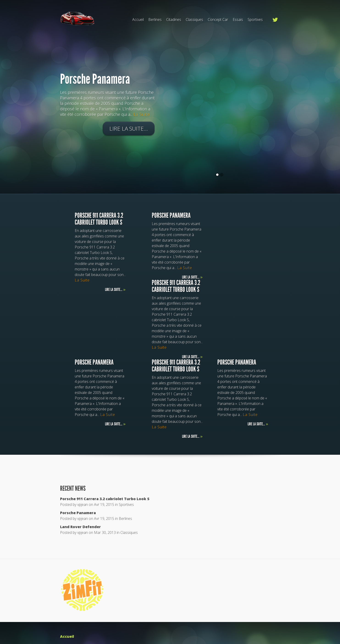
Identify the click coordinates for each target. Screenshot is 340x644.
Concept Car (218, 20)
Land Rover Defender (80, 527)
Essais (238, 20)
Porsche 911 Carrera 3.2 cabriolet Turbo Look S (105, 499)
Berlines (155, 20)
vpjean (83, 505)
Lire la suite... (129, 130)
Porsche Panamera (95, 80)
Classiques (194, 20)
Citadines (174, 20)
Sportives (255, 20)
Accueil (138, 20)
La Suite (142, 115)
